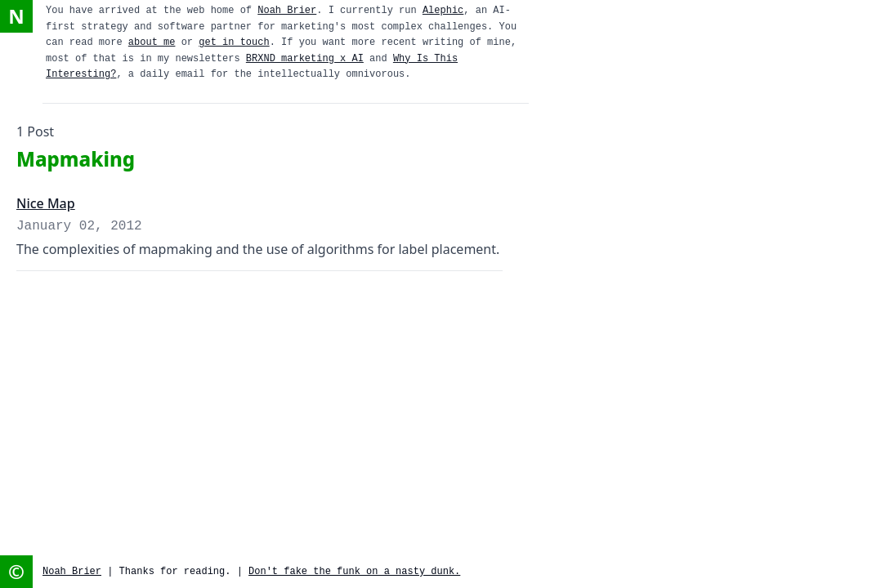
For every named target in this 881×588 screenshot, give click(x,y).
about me (152, 42)
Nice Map (46, 203)
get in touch (234, 42)
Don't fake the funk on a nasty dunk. (354, 572)
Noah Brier (287, 11)
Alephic (443, 11)
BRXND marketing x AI (305, 59)
